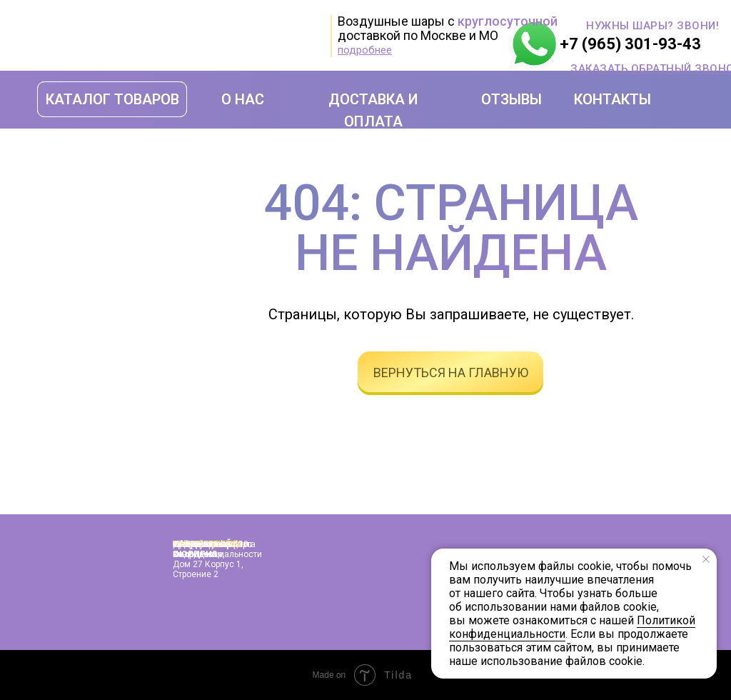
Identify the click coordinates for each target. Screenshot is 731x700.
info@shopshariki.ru (212, 544)
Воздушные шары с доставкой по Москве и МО (448, 28)
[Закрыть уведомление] (706, 559)
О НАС (243, 99)
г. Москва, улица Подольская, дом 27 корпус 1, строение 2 (208, 559)
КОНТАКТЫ (612, 99)
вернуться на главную (451, 372)
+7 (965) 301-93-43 (630, 44)
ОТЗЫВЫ (511, 99)
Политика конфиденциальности (217, 549)
